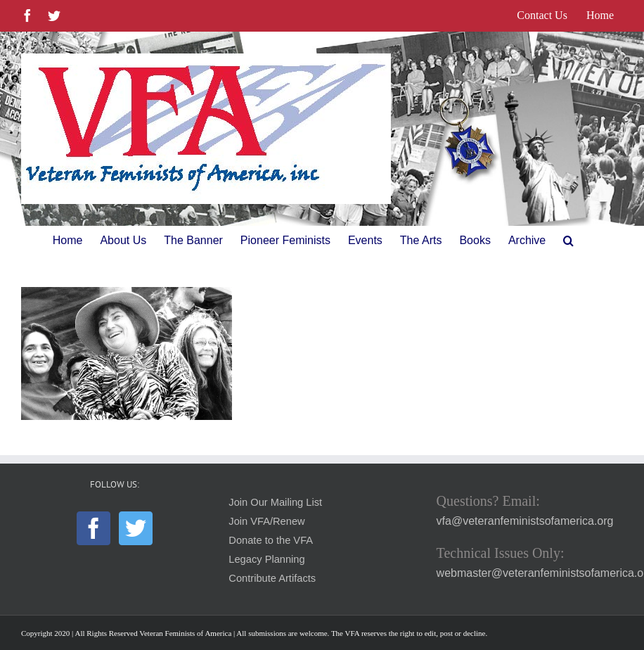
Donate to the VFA (271, 540)
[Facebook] (94, 528)
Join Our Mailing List (275, 502)
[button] (568, 241)
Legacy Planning (266, 559)
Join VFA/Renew (266, 521)
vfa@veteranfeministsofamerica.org (525, 521)
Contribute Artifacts (272, 578)
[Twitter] (136, 528)
